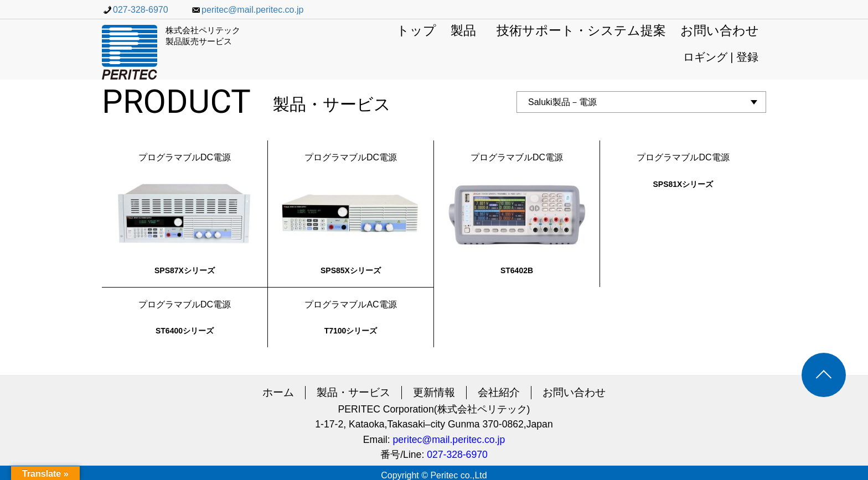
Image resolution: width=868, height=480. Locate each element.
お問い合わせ (720, 31)
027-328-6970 (135, 10)
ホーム (278, 392)
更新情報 (434, 392)
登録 (747, 57)
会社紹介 (499, 392)
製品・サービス (353, 392)
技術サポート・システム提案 (581, 31)
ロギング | (710, 57)
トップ (416, 31)
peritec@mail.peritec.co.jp (247, 10)
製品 (463, 31)
